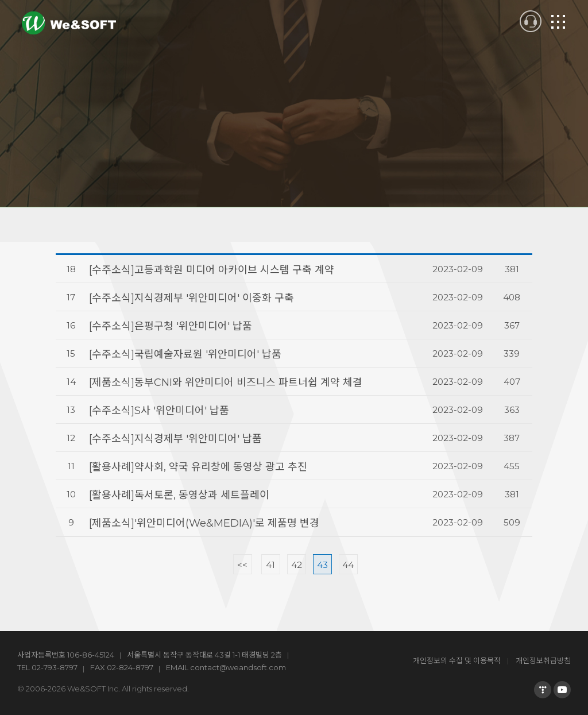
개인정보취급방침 (543, 660)
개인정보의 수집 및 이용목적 (457, 660)
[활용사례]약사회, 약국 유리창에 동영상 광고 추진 (198, 467)
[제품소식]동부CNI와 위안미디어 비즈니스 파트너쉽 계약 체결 (226, 382)
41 (270, 565)
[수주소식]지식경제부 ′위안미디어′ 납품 (175, 439)
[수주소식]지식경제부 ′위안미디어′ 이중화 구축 (192, 298)
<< (242, 565)
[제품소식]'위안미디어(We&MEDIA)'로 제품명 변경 (204, 523)
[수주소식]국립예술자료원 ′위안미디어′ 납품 (185, 354)
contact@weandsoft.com (238, 667)
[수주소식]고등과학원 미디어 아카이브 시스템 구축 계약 (212, 270)
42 (297, 565)
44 (348, 565)
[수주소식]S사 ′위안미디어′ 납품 (159, 411)
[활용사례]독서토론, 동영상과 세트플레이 (179, 495)
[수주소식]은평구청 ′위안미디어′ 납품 (171, 326)
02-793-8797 (55, 667)
